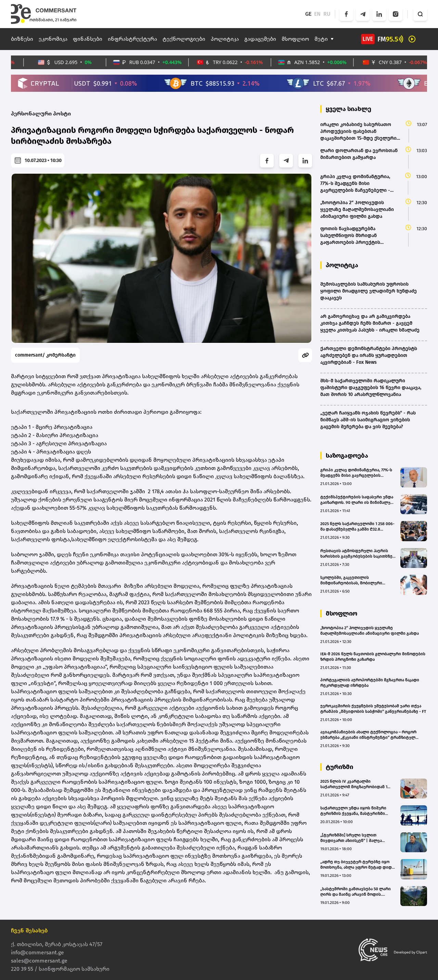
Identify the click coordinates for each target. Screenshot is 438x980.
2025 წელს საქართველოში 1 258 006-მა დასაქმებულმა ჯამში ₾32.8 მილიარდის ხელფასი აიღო (357, 527)
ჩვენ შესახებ (29, 931)
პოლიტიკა (225, 39)
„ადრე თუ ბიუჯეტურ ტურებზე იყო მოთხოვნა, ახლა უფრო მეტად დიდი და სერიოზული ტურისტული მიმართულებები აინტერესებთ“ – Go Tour (358, 865)
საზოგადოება (347, 456)
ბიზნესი (22, 39)
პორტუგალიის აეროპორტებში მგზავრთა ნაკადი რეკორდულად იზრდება (370, 683)
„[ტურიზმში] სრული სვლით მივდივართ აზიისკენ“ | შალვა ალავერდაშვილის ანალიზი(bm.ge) (356, 838)
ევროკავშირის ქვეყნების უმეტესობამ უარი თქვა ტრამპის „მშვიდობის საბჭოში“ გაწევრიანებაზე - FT (373, 709)
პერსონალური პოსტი (41, 114)
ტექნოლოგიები (184, 39)
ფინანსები (88, 39)
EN (317, 14)
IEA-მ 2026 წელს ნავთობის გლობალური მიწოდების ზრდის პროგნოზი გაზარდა (373, 657)
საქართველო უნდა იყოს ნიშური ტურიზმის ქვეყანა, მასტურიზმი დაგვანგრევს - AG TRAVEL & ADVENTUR (358, 811)
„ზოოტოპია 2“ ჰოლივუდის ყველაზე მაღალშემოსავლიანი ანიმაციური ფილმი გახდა (370, 631)
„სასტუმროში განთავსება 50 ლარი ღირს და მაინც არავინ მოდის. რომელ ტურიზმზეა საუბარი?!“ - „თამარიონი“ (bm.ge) (356, 892)
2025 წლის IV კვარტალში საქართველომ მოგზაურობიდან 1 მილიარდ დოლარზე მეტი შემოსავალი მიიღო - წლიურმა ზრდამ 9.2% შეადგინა (354, 784)
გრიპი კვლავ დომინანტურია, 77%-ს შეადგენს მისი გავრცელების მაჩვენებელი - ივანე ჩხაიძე (356, 473)
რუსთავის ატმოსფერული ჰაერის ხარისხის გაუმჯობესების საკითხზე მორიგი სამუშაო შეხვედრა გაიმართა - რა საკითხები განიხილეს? (358, 554)
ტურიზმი (339, 767)
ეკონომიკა (53, 39)
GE (308, 14)
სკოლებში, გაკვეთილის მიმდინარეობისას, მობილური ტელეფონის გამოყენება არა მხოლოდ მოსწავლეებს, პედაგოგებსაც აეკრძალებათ (351, 580)
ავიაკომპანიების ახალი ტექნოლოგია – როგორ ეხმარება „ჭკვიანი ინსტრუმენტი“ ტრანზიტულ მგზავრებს (368, 735)
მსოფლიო (295, 39)
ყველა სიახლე (349, 109)
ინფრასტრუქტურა (132, 39)
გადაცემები (260, 39)
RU (327, 14)
